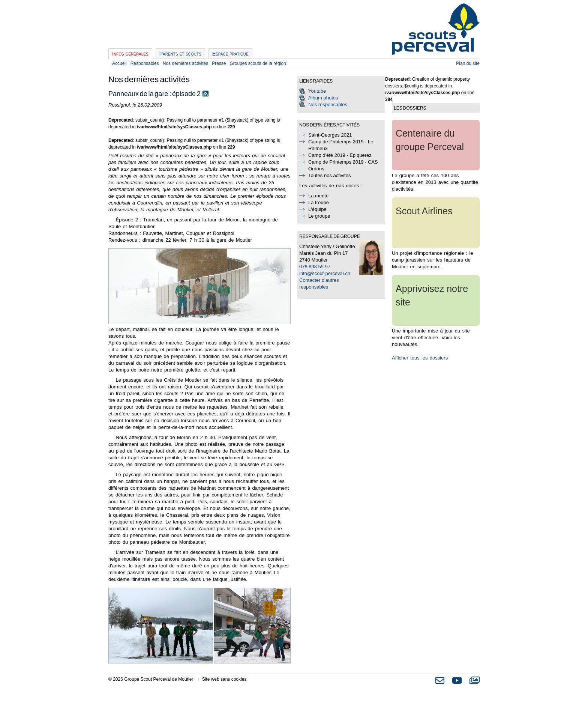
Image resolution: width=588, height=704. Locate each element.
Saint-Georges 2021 (330, 135)
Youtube (317, 91)
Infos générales (130, 54)
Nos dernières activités (185, 63)
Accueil (119, 63)
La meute (318, 196)
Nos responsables (328, 105)
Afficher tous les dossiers (420, 358)
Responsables (145, 63)
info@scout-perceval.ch (325, 273)
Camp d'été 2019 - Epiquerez (340, 155)
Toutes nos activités (329, 175)
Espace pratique (230, 54)
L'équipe (317, 209)
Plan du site (468, 63)
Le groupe (319, 216)
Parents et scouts (180, 54)
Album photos (323, 98)
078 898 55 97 (315, 267)
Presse (219, 63)
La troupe (319, 202)
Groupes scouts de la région (258, 63)
